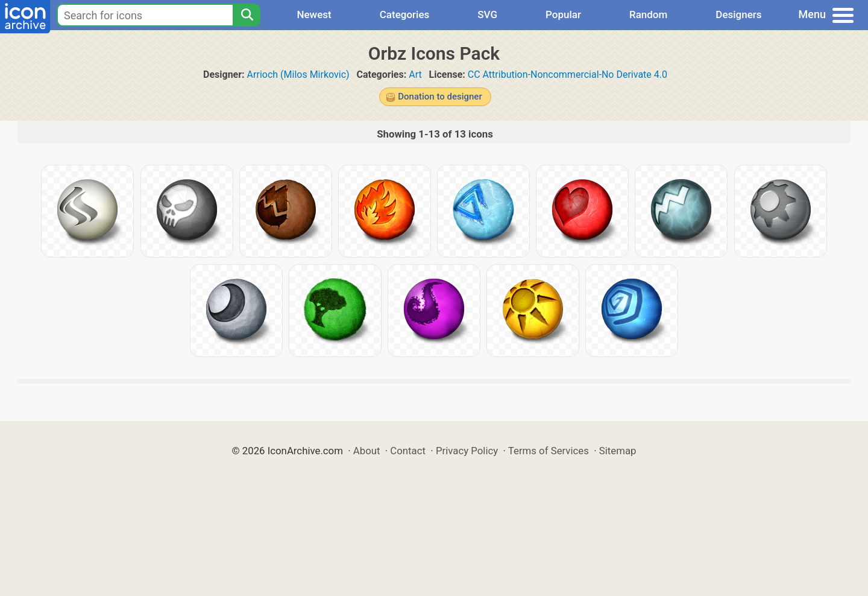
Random (648, 14)
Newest (314, 14)
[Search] (247, 15)
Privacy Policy (467, 451)
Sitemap (618, 451)
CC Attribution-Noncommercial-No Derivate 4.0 (568, 74)
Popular (563, 14)
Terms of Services (549, 451)
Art (415, 74)
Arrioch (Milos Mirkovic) (298, 74)
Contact (408, 451)
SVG (487, 14)
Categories (405, 14)
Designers (738, 14)
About (367, 451)
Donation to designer (440, 97)
